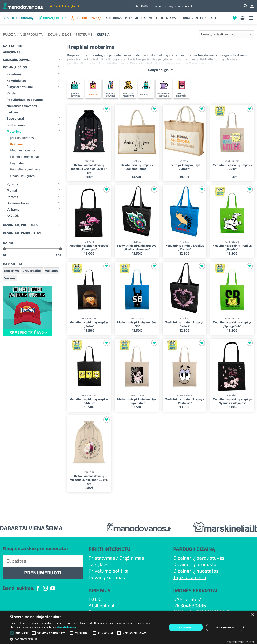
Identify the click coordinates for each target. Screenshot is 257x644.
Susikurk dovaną (21, 18)
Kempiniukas (16, 80)
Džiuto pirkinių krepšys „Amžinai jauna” (137, 167)
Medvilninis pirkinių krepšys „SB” (137, 324)
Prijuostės (17, 163)
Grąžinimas (132, 558)
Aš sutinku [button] (186, 627)
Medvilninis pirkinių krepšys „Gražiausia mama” (137, 247)
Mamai (12, 190)
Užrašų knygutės (22, 176)
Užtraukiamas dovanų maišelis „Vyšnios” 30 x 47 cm (89, 169)
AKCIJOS (13, 216)
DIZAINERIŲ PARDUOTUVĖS (23, 233)
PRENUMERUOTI (43, 573)
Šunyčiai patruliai (20, 87)
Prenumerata (135, 18)
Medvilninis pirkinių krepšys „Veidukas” (184, 401)
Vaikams (13, 209)
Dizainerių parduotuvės (199, 558)
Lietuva (12, 112)
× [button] (252, 615)
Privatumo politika (109, 571)
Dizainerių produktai (21, 225)
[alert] (128, 627)
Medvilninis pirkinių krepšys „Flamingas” (89, 247)
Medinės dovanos (23, 150)
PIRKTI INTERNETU (109, 549)
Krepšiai (16, 144)
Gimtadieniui (16, 125)
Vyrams (12, 184)
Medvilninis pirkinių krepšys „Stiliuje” (89, 401)
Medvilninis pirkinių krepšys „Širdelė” (184, 324)
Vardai (12, 93)
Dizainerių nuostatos (196, 571)
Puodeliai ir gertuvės (25, 169)
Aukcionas (114, 18)
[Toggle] (59, 60)
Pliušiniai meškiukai (24, 157)
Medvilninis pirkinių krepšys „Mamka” (184, 247)
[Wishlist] (235, 18)
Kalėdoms (14, 74)
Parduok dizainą (89, 18)
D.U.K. (95, 599)
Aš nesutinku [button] (225, 627)
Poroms (12, 197)
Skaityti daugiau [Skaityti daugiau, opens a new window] (66, 627)
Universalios (32, 271)
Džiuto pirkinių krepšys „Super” (184, 167)
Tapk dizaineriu (190, 577)
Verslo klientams (163, 18)
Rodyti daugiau (161, 70)
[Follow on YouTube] (53, 589)
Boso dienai (15, 118)
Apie (215, 18)
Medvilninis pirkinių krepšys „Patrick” (232, 247)
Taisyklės (99, 564)
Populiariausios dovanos (25, 100)
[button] (245, 6)
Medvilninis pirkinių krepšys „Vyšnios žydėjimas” (232, 401)
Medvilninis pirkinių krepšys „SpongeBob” (232, 324)
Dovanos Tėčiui (18, 203)
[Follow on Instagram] (45, 589)
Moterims (84, 34)
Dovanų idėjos (55, 18)
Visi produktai (32, 34)
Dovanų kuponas (107, 577)
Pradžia (9, 34)
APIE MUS (99, 590)
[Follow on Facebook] (38, 589)
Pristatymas (102, 558)
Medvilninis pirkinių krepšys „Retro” (89, 324)
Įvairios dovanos (22, 137)
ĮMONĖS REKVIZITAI (195, 590)
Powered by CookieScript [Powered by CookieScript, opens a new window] (240, 642)
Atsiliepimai (101, 606)
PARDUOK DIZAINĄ (194, 549)
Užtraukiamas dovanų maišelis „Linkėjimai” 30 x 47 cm (89, 480)
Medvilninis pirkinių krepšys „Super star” (137, 401)
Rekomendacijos (193, 18)
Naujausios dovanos (22, 106)
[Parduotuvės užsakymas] (226, 34)
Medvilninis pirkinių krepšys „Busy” (232, 167)
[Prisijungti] (252, 6)
